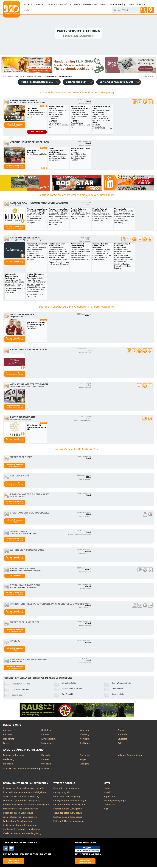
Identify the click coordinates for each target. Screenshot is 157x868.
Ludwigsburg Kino (62, 793)
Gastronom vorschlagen (14, 862)
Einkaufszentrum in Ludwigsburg (70, 805)
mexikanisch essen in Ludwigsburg (21, 809)
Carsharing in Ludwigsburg (67, 789)
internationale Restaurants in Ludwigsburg (24, 793)
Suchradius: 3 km (76, 82)
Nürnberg (84, 735)
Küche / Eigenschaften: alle (37, 82)
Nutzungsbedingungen (115, 801)
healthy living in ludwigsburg (68, 818)
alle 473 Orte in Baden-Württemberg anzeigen (26, 769)
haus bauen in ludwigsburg (67, 797)
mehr (27, 10)
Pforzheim (84, 739)
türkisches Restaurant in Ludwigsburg (22, 834)
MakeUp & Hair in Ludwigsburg (69, 822)
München (84, 731)
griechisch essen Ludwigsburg (18, 813)
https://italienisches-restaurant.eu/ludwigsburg (27, 805)
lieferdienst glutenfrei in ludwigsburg (22, 801)
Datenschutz (110, 805)
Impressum (109, 797)
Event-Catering (118, 4)
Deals (77, 4)
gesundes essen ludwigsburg (68, 813)
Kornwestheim (49, 739)
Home (107, 789)
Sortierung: (116, 82)
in (14, 77)
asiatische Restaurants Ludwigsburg (21, 797)
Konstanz (46, 735)
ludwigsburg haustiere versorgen (70, 801)
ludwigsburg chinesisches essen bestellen (24, 789)
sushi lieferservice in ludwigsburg (20, 818)
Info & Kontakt (15, 576)
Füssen (7, 744)
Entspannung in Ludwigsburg (68, 809)
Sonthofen (123, 735)
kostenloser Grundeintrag (85, 862)
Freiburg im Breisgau (14, 756)
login (106, 809)
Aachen (7, 731)
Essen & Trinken (32, 4)
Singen (121, 731)
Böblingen (8, 735)
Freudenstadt (10, 739)
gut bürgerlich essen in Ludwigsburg (21, 830)
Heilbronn (8, 764)
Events (103, 4)
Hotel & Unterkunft (57, 4)
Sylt (120, 744)
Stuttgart (122, 739)
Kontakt (108, 793)
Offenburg (46, 764)
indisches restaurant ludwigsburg (20, 826)
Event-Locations (137, 4)
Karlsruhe (46, 756)
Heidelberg (47, 731)
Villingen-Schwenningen (130, 756)
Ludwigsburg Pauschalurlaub (18, 822)
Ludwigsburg (48, 744)
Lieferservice (90, 4)
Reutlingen (85, 744)
